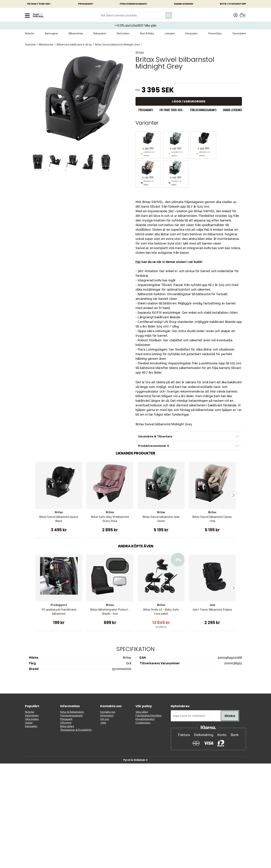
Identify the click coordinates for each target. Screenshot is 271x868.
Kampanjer (192, 33)
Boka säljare (67, 726)
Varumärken (239, 33)
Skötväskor (123, 33)
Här (138, 262)
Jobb (103, 723)
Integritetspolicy (145, 719)
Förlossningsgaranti (71, 716)
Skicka (230, 716)
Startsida (30, 45)
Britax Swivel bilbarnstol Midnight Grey (117, 45)
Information (107, 716)
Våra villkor (142, 712)
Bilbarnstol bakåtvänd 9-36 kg (74, 45)
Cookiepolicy (143, 723)
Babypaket (100, 33)
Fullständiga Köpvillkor (149, 716)
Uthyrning (66, 723)
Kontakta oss (108, 712)
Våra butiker (32, 719)
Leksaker (170, 33)
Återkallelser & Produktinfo (76, 730)
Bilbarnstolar (76, 33)
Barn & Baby (147, 33)
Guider (29, 723)
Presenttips (215, 33)
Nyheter (30, 33)
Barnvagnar (51, 33)
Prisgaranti (66, 719)
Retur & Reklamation (72, 712)
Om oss (105, 719)
